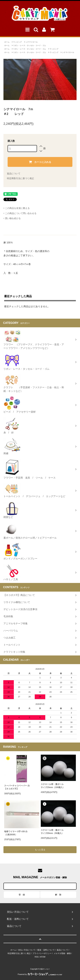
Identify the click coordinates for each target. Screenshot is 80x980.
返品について (14, 174)
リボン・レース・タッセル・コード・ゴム (30, 45)
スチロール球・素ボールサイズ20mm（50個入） (52, 832)
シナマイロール (32, 42)
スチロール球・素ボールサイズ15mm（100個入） (53, 786)
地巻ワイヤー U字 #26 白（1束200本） (16, 833)
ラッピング (17, 42)
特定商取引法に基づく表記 (20, 178)
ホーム (7, 42)
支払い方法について (27, 950)
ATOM (43, 957)
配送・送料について (46, 950)
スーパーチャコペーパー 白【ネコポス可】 (17, 787)
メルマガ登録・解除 (62, 953)
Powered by (40, 974)
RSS (37, 957)
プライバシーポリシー (42, 953)
